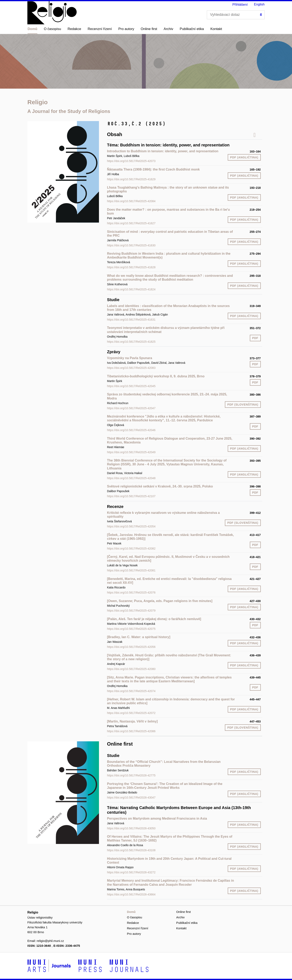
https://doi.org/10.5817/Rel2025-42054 (131, 526)
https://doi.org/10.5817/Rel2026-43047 (131, 798)
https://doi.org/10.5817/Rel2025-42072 (131, 713)
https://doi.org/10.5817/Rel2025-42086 (131, 731)
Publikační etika (192, 29)
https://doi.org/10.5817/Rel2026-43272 (131, 872)
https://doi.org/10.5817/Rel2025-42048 (131, 478)
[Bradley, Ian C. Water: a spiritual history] (139, 637)
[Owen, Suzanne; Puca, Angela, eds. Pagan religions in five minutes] (160, 601)
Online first (149, 29)
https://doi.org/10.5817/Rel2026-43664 (131, 894)
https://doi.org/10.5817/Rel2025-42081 (131, 570)
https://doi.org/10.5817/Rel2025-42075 (131, 629)
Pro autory (126, 29)
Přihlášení (240, 5)
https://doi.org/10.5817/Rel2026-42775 (131, 775)
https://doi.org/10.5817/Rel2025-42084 (131, 201)
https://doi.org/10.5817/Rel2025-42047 (131, 408)
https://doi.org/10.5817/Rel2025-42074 (131, 691)
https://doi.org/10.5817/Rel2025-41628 (131, 267)
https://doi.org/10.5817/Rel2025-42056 (131, 647)
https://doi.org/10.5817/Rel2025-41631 (131, 320)
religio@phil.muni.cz (50, 941)
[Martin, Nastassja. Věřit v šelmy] (132, 721)
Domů (32, 29)
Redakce (74, 29)
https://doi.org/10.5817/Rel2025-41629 (131, 179)
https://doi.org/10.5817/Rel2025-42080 (131, 669)
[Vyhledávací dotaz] (236, 15)
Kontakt (216, 29)
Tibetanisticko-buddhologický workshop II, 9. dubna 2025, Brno (156, 376)
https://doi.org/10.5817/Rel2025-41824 (131, 289)
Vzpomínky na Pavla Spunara (130, 358)
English (259, 4)
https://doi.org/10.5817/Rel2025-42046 (131, 430)
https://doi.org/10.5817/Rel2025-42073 (131, 161)
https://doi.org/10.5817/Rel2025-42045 (131, 386)
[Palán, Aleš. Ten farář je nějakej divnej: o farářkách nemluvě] (154, 619)
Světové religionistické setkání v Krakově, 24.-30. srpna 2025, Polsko (160, 486)
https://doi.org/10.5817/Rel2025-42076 (131, 593)
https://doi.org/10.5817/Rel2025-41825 (131, 342)
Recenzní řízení (100, 29)
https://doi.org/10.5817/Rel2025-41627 (131, 223)
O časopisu (52, 29)
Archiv (168, 29)
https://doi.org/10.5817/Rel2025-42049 (131, 452)
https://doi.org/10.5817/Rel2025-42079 (131, 611)
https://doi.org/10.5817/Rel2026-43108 (131, 850)
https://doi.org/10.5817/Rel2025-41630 (131, 245)
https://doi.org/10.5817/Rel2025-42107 (131, 496)
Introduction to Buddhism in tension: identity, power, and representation (163, 151)
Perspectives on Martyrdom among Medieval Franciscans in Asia (157, 818)
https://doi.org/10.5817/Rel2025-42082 (131, 548)
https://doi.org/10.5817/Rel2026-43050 (131, 828)
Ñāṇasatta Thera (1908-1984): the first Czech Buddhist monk (153, 169)
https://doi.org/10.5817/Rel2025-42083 (131, 368)
